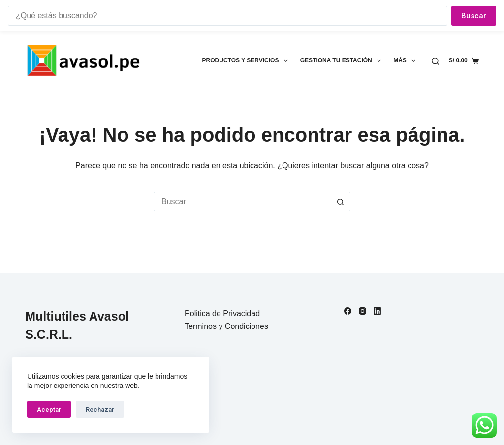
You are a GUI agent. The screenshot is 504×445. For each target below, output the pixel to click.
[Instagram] (362, 311)
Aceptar (49, 409)
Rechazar (100, 409)
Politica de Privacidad (222, 313)
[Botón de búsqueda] (341, 202)
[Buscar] (435, 61)
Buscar (474, 16)
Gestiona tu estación (343, 61)
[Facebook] (348, 311)
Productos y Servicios (247, 61)
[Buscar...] (242, 202)
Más (406, 61)
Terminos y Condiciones (226, 326)
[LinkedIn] (377, 311)
